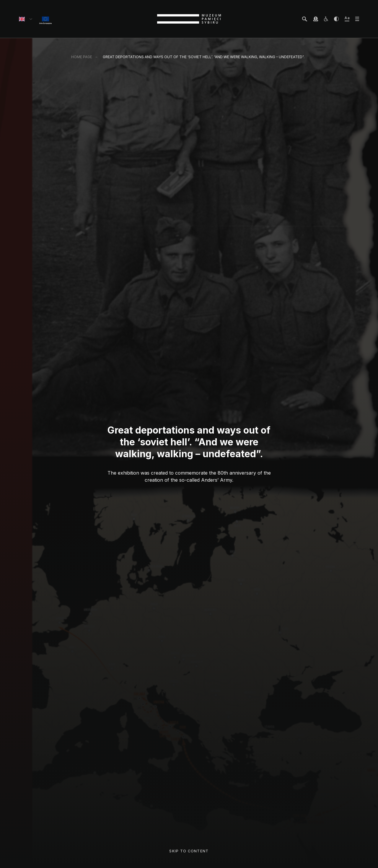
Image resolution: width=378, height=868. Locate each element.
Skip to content (189, 851)
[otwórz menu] (357, 19)
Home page (82, 57)
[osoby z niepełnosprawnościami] (326, 19)
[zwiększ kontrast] (336, 19)
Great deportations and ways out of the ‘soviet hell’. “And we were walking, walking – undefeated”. (204, 57)
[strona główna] (189, 19)
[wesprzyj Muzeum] (316, 19)
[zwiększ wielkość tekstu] (347, 19)
